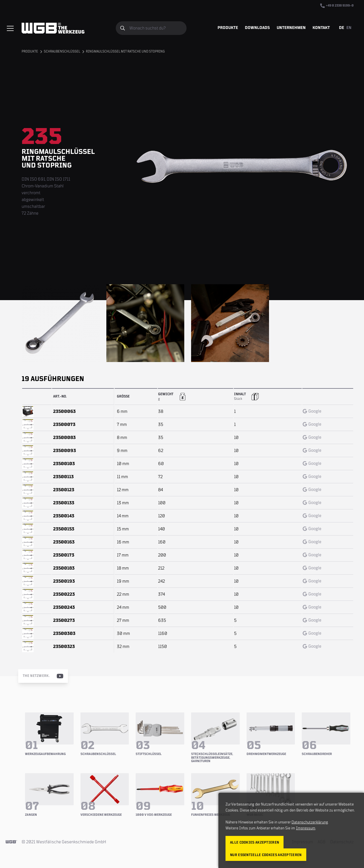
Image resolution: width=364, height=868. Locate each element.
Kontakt (321, 28)
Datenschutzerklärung (310, 822)
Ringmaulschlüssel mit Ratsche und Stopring (125, 52)
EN (349, 28)
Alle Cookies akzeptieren (255, 843)
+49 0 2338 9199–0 (337, 6)
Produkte (228, 28)
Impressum (306, 828)
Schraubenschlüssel (62, 52)
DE (342, 28)
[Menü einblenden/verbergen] (10, 28)
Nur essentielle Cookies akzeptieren (266, 855)
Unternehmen (291, 28)
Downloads (257, 28)
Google (312, 411)
